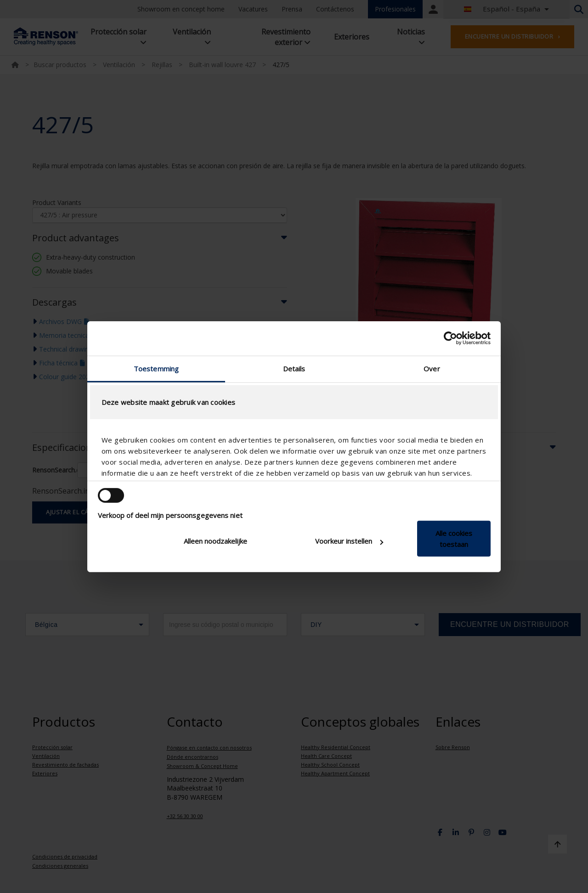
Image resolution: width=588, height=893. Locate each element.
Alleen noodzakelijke (215, 541)
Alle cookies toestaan (454, 539)
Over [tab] (432, 368)
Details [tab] (294, 368)
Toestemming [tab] (156, 368)
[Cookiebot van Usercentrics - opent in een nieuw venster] (450, 338)
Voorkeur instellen (349, 541)
